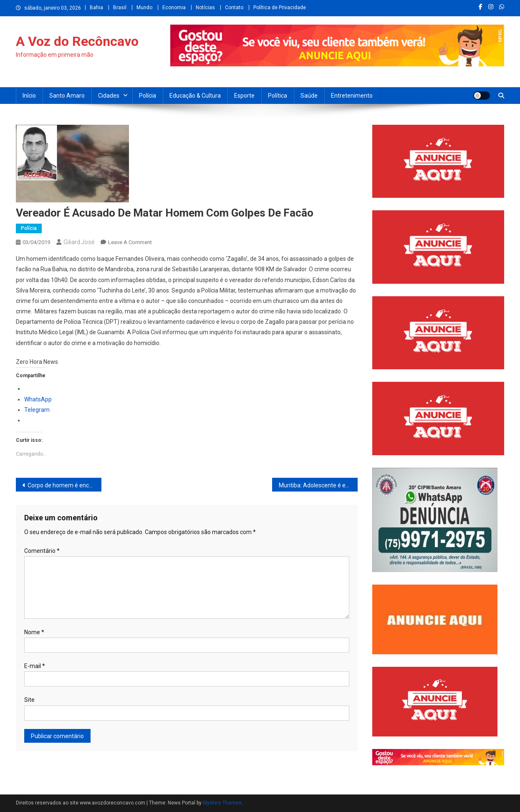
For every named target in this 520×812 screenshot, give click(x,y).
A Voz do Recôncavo (77, 41)
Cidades (109, 96)
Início (29, 96)
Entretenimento (352, 96)
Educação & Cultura (195, 96)
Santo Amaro (67, 96)
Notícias (205, 8)
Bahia (96, 8)
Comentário (42, 551)
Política (278, 96)
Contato (234, 8)
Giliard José (79, 242)
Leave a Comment (130, 242)
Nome (34, 632)
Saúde (309, 96)
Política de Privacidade (280, 8)
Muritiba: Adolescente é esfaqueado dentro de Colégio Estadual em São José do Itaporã (318, 485)
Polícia (148, 96)
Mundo (144, 8)
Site (29, 700)
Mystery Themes (222, 803)
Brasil (120, 8)
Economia (174, 8)
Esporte (244, 96)
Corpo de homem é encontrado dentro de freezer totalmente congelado (64, 485)
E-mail (35, 666)
